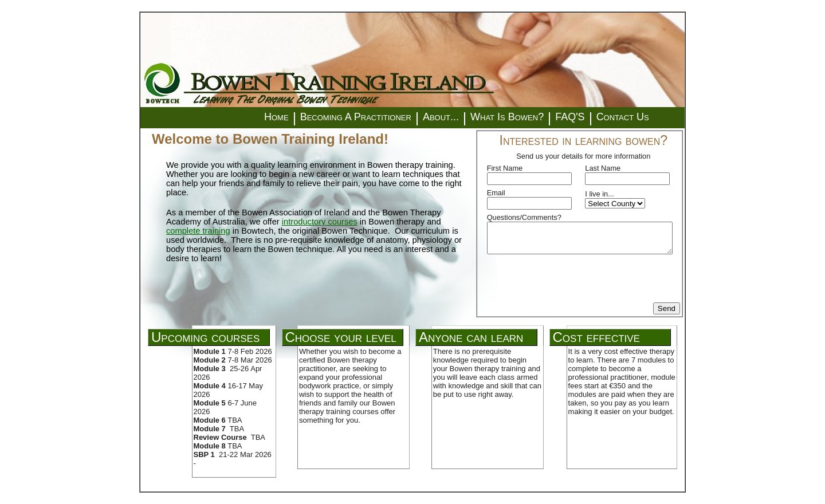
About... (441, 117)
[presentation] (574, 280)
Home (276, 117)
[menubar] (457, 118)
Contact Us (623, 117)
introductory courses (320, 222)
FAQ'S (570, 117)
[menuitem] (276, 117)
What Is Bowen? (507, 117)
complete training (198, 231)
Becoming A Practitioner (356, 117)
